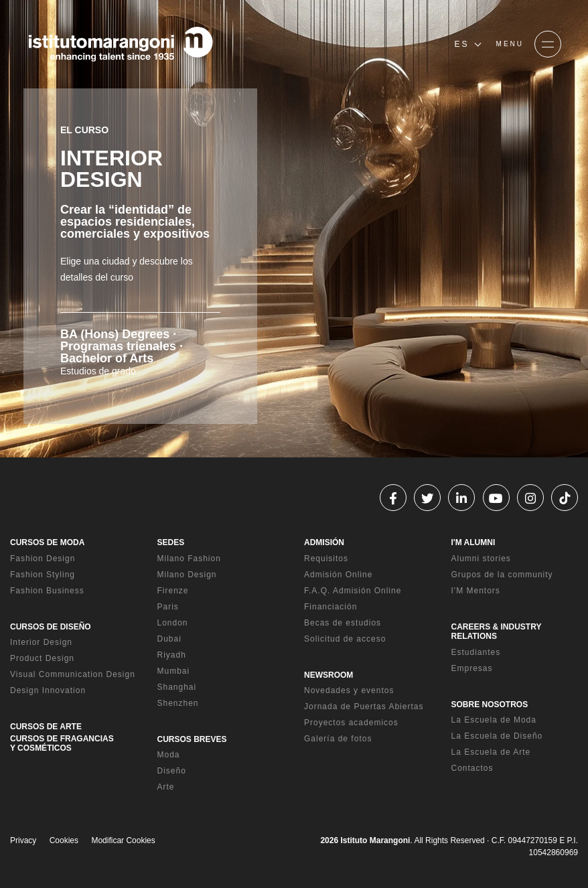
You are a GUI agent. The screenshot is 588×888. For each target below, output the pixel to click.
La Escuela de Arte (491, 752)
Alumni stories (481, 559)
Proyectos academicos (351, 723)
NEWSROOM (328, 675)
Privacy (23, 840)
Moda (169, 755)
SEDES (171, 542)
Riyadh (172, 655)
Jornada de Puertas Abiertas (364, 707)
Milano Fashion (189, 559)
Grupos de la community (502, 575)
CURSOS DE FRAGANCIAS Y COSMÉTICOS (62, 743)
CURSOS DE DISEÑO (51, 627)
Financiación (330, 607)
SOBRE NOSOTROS (490, 705)
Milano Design (187, 575)
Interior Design (41, 642)
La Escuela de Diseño (497, 736)
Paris (168, 607)
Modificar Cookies (123, 840)
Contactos (472, 768)
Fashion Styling (43, 575)
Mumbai (174, 671)
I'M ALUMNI (473, 542)
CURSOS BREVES (192, 739)
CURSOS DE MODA (47, 542)
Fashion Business (47, 591)
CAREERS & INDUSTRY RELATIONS (497, 632)
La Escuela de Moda (494, 720)
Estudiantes (476, 652)
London (173, 623)
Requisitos (326, 559)
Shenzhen (178, 703)
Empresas (472, 668)
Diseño (172, 771)
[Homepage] (121, 44)
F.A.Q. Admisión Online (353, 591)
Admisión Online (338, 575)
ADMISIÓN (324, 542)
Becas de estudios (343, 623)
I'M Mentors (476, 591)
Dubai (169, 639)
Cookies (64, 840)
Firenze (173, 591)
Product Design (42, 658)
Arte (166, 787)
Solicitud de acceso (345, 639)
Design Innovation (48, 690)
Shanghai (177, 687)
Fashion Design (43, 559)
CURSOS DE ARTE (46, 727)
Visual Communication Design (73, 674)
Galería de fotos (338, 739)
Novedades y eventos (349, 690)
